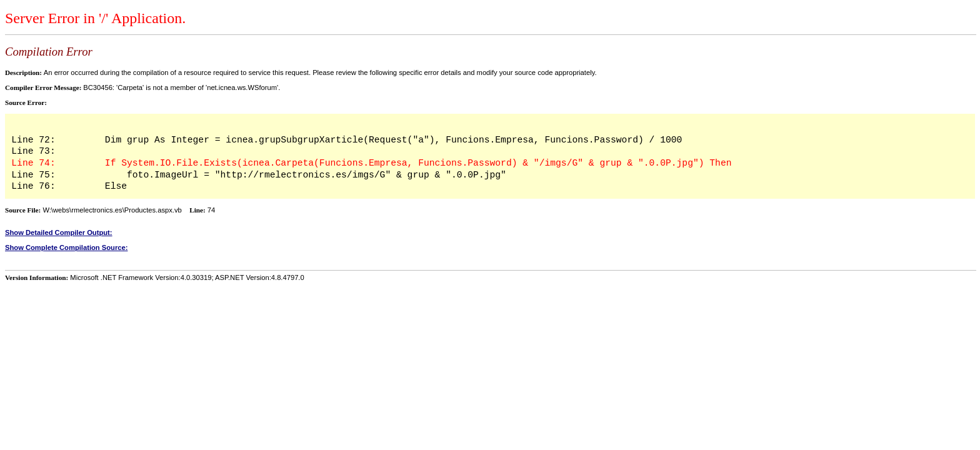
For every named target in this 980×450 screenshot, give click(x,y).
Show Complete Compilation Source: (66, 247)
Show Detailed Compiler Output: (59, 232)
